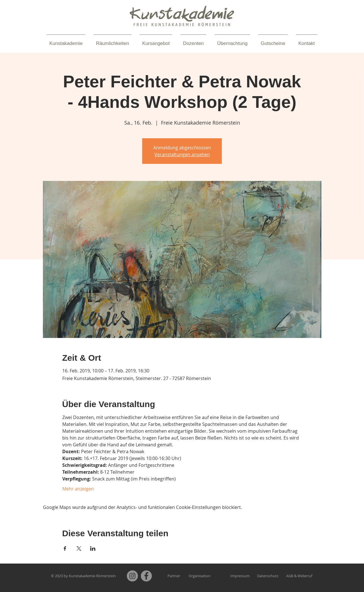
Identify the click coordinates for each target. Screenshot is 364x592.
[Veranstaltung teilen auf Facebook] (65, 548)
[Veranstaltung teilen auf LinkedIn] (93, 548)
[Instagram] (132, 576)
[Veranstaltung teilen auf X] (79, 548)
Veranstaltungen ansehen (182, 154)
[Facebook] (146, 576)
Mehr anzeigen (78, 489)
